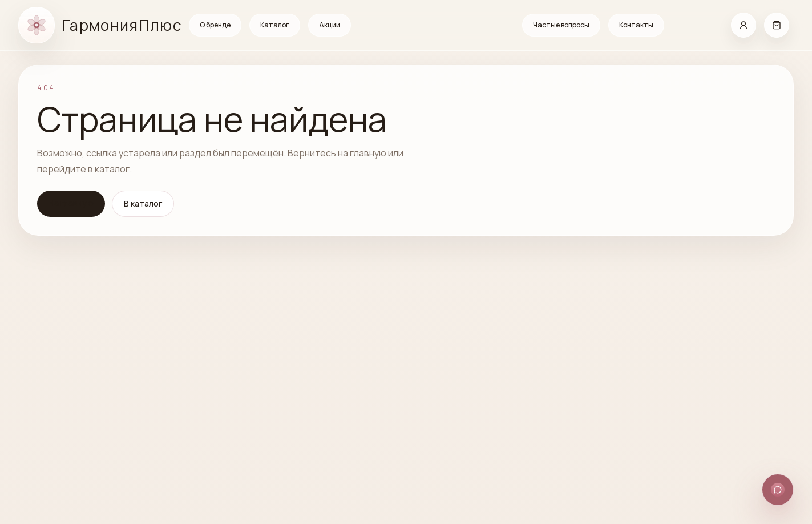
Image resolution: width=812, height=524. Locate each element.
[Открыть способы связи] (778, 490)
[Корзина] (777, 25)
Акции (330, 25)
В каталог (143, 203)
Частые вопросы (561, 25)
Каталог (275, 25)
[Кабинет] (744, 25)
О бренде (215, 25)
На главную (71, 203)
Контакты (636, 25)
